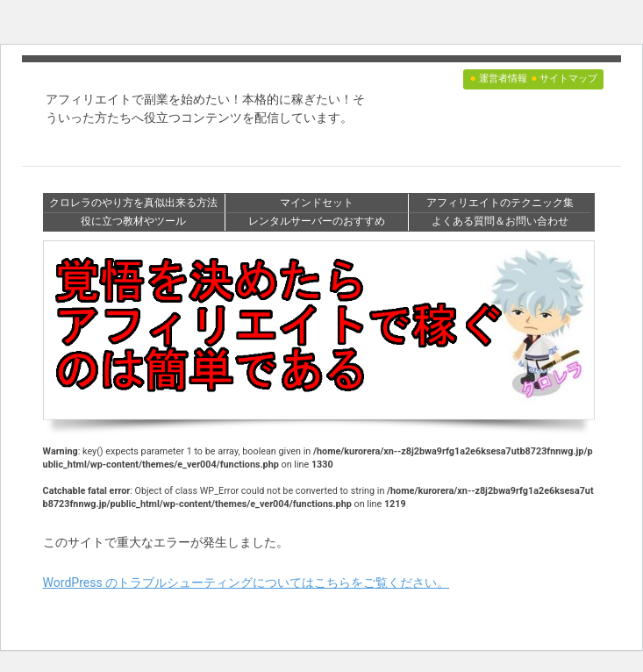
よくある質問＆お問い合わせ (500, 221)
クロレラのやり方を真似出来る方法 (133, 203)
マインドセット (317, 203)
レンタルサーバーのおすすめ (317, 221)
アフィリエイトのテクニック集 (500, 203)
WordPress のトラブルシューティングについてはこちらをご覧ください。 (246, 583)
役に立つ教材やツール (133, 221)
